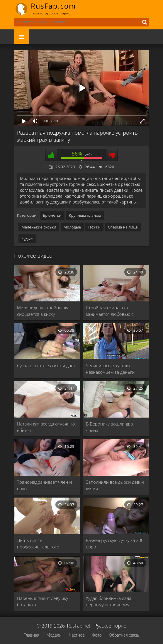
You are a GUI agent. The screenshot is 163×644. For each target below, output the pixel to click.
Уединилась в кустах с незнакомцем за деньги (110, 369)
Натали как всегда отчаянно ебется (46, 427)
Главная (31, 635)
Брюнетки (52, 215)
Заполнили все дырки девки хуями (115, 485)
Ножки (94, 227)
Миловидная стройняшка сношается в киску (43, 311)
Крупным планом (85, 215)
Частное (77, 635)
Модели (54, 635)
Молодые (72, 227)
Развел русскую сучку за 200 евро (115, 543)
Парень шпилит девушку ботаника (43, 601)
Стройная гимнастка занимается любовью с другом (110, 311)
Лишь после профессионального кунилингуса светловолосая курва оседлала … (46, 544)
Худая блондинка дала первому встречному (109, 601)
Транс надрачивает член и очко (44, 485)
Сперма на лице (123, 227)
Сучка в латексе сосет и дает (46, 366)
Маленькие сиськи (39, 227)
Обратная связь (124, 635)
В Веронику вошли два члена (109, 427)
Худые (27, 239)
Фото (97, 635)
